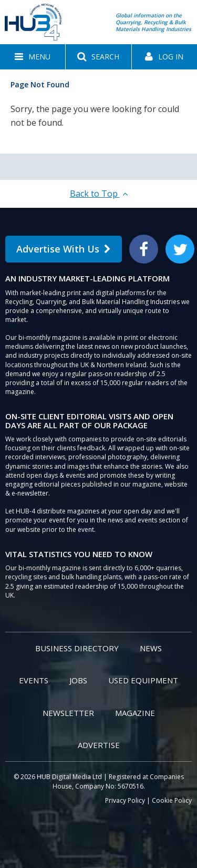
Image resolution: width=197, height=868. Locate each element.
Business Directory (77, 648)
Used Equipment (143, 680)
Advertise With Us (64, 249)
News (151, 648)
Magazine (135, 713)
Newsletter (68, 713)
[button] (33, 57)
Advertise (99, 745)
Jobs (78, 680)
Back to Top (99, 194)
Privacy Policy (125, 800)
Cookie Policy (172, 800)
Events (34, 680)
